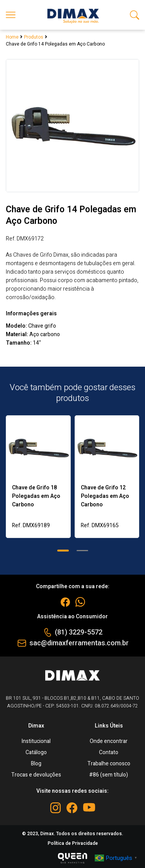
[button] (63, 551)
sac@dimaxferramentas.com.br (79, 643)
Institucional (36, 741)
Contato (109, 752)
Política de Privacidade (73, 843)
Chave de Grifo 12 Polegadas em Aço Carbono (105, 496)
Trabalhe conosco (109, 764)
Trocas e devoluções (36, 775)
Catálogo (36, 752)
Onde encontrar (109, 741)
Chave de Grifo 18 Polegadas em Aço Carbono (36, 496)
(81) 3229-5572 (79, 632)
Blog (36, 764)
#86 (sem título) (109, 775)
